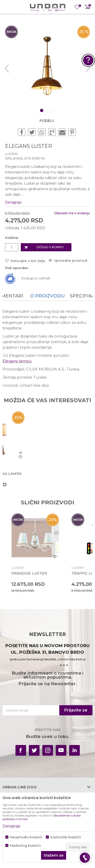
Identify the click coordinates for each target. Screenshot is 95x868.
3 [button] (54, 110)
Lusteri (11, 154)
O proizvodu (48, 296)
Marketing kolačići (25, 846)
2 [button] (48, 110)
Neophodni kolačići (26, 837)
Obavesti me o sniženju (72, 213)
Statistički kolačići (66, 837)
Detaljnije (13, 202)
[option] (48, 68)
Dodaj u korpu (50, 247)
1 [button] (42, 110)
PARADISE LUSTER (29, 573)
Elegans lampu (17, 361)
